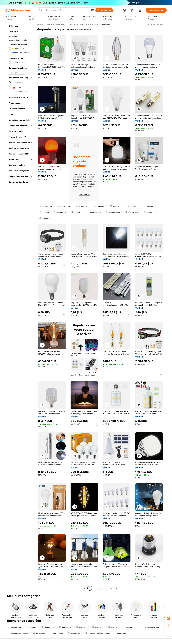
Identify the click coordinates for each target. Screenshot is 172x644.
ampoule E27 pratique (149, 627)
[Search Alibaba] (64, 10)
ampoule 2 (113, 627)
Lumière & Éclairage (55, 24)
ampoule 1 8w (45, 206)
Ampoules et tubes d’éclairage (81, 24)
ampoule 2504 (46, 218)
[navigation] (20, 307)
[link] (169, 618)
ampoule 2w (48, 627)
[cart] (133, 11)
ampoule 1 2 (116, 206)
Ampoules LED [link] (103, 24)
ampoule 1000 (94, 212)
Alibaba (40, 24)
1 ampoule (149, 206)
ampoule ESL (15, 627)
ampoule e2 (74, 633)
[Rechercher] (104, 10)
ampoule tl (32, 627)
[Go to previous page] (84, 588)
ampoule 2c (60, 212)
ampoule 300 (131, 212)
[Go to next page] (117, 588)
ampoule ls (81, 627)
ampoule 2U (121, 633)
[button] (93, 10)
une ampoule (81, 206)
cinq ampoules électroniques (97, 633)
